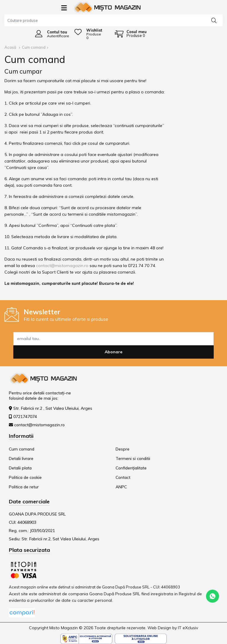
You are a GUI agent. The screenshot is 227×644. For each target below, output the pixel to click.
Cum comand (34, 47)
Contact (123, 477)
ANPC (121, 487)
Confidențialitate (131, 468)
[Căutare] (214, 20)
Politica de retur (24, 487)
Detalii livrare (21, 458)
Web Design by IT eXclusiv (173, 628)
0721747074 (25, 417)
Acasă (10, 47)
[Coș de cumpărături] (131, 34)
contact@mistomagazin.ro (62, 266)
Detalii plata (20, 468)
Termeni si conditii (133, 458)
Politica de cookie (25, 477)
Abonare (113, 352)
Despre (123, 449)
